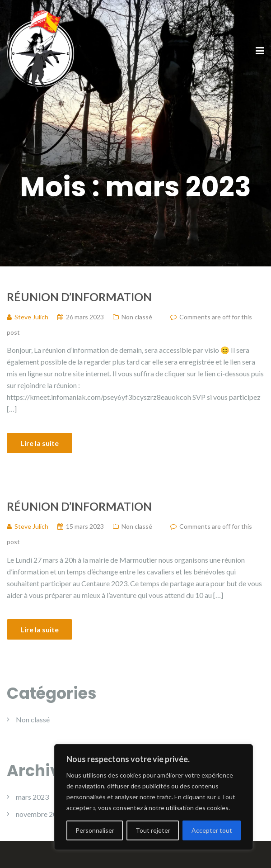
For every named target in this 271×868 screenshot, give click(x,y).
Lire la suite (40, 443)
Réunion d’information (79, 297)
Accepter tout (212, 830)
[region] (154, 797)
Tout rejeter (153, 830)
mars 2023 (32, 797)
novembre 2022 (40, 814)
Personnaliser (95, 830)
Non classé (137, 317)
